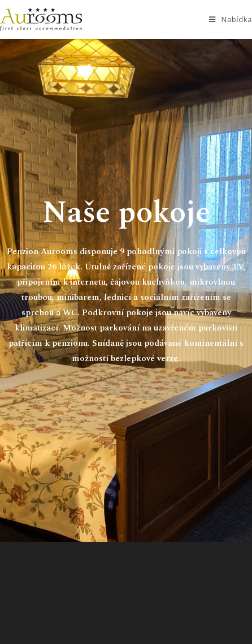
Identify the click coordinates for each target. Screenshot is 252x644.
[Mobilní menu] (231, 20)
